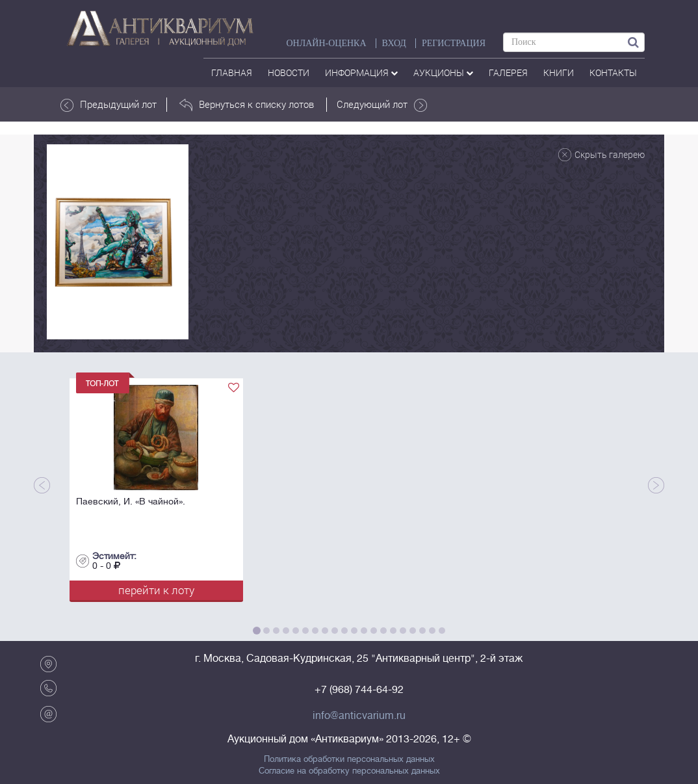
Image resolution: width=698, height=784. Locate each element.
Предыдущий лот (109, 105)
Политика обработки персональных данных (349, 759)
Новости (289, 72)
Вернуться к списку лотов (247, 105)
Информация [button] (361, 72)
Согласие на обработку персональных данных (349, 771)
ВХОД (394, 43)
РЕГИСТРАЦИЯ (454, 43)
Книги (559, 72)
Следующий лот (382, 105)
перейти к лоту (156, 590)
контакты (613, 72)
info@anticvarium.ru (359, 716)
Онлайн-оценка (326, 43)
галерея (508, 72)
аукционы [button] (443, 72)
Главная (232, 72)
